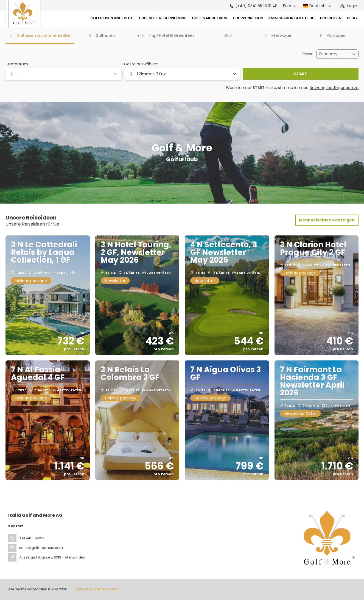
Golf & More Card (210, 18)
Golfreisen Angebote (112, 18)
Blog (352, 18)
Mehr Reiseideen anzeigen (327, 220)
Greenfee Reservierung (163, 18)
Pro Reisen (331, 18)
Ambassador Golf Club (291, 18)
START (301, 74)
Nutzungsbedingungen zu (334, 88)
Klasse (308, 54)
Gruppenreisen (248, 18)
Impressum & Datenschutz (96, 589)
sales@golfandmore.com (41, 548)
